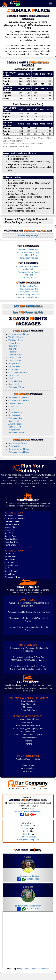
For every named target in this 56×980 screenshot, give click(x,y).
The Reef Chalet (16, 337)
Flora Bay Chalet (16, 355)
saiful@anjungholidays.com (28, 876)
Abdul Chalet (29, 269)
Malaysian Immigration (29, 840)
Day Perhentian (28, 306)
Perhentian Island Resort (29, 272)
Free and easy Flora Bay (29, 297)
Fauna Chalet (10, 545)
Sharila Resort (15, 361)
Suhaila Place (11, 536)
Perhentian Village (16, 387)
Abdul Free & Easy (29, 255)
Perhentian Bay (15, 381)
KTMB (26, 834)
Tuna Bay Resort (12, 539)
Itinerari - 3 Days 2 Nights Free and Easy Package (26, 221)
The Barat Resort (16, 340)
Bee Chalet (13, 349)
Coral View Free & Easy (29, 252)
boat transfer (28, 587)
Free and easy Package (28, 235)
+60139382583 (31, 909)
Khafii (11, 378)
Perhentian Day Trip (29, 250)
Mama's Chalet (11, 527)
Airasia (26, 826)
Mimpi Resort (14, 364)
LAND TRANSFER (28, 682)
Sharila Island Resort (18, 443)
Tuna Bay (13, 352)
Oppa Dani (13, 369)
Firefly (26, 831)
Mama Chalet (14, 343)
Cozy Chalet (14, 346)
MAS (26, 828)
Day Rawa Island (28, 312)
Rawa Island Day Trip (29, 289)
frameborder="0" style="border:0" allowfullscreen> (28, 939)
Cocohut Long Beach (18, 372)
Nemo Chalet (14, 366)
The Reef (29, 275)
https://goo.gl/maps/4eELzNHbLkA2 (35, 969)
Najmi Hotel (13, 384)
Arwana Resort (15, 358)
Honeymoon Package (29, 258)
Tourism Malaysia (29, 837)
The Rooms (13, 375)
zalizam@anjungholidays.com (28, 811)
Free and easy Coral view (29, 295)
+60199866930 (31, 879)
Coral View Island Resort (29, 266)
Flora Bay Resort (29, 278)
